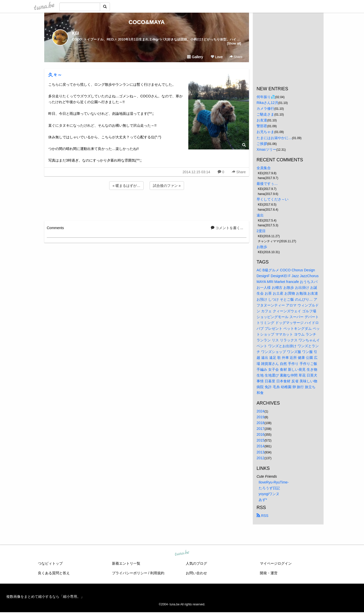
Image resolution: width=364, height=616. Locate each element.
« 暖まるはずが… (126, 186)
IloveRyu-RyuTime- (274, 482)
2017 (260, 429)
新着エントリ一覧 (126, 563)
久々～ (55, 75)
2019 (260, 417)
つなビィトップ (50, 563)
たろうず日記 (269, 488)
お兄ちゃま (265, 132)
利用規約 (157, 573)
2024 (260, 411)
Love (217, 57)
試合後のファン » (167, 186)
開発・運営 (269, 573)
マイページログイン (276, 563)
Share (236, 57)
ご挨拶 (262, 144)
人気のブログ (196, 563)
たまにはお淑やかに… (274, 138)
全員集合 (264, 168)
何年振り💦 (266, 97)
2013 (260, 452)
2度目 (261, 231)
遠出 (260, 215)
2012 (260, 458)
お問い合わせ (196, 573)
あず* (263, 500)
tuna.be (182, 553)
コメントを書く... (227, 228)
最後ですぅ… (267, 184)
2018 (260, 423)
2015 (260, 440)
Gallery (195, 57)
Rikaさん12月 (267, 103)
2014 (260, 446)
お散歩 (262, 247)
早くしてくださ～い (272, 199)
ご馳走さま (265, 114)
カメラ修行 (265, 108)
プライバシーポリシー (130, 573)
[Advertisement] (147, 205)
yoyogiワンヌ (269, 494)
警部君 (262, 126)
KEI (75, 33)
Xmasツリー (266, 149)
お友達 (262, 120)
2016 (260, 434)
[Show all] (234, 43)
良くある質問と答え (54, 573)
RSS (263, 516)
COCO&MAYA (147, 22)
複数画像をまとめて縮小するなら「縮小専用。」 (45, 597)
